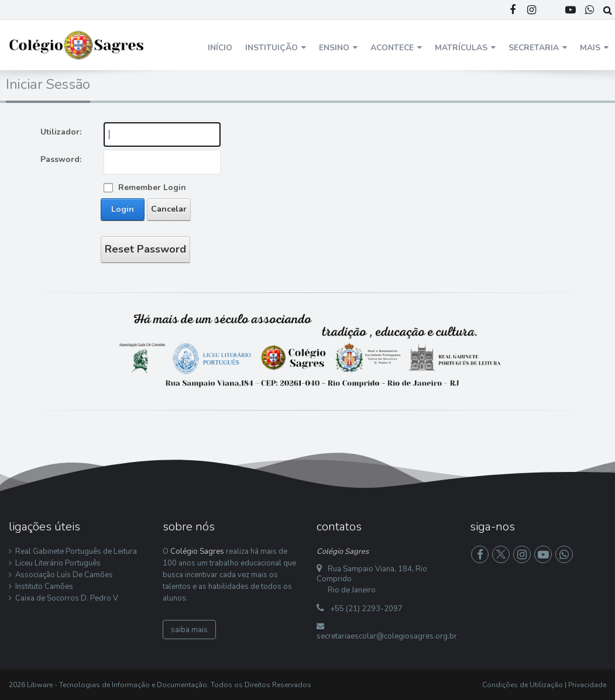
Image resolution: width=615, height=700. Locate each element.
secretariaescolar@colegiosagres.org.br (387, 636)
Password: (61, 159)
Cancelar (169, 209)
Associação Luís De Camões (64, 575)
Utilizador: (61, 132)
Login (123, 209)
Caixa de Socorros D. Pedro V (67, 598)
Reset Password (145, 249)
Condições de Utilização (523, 685)
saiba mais (189, 630)
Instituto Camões (44, 587)
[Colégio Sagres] (77, 44)
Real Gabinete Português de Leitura (76, 551)
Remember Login (152, 187)
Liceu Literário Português (58, 563)
